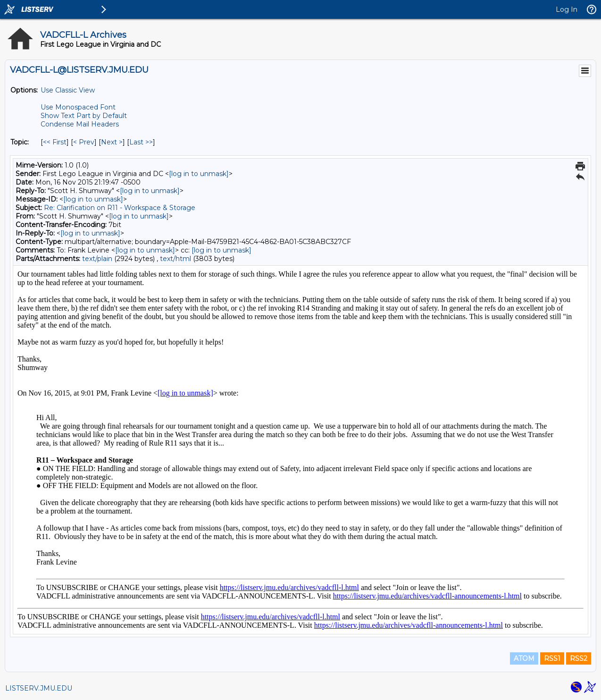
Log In (567, 9)
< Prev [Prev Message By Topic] (84, 142)
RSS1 (552, 658)
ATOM (524, 658)
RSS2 (579, 658)
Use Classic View (68, 90)
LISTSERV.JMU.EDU (39, 688)
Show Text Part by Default (84, 116)
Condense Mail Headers (80, 124)
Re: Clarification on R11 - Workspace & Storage (120, 208)
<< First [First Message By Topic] (55, 142)
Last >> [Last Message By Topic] (141, 142)
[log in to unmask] (199, 174)
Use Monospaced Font (78, 107)
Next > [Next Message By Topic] (112, 142)
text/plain (97, 259)
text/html (175, 259)
